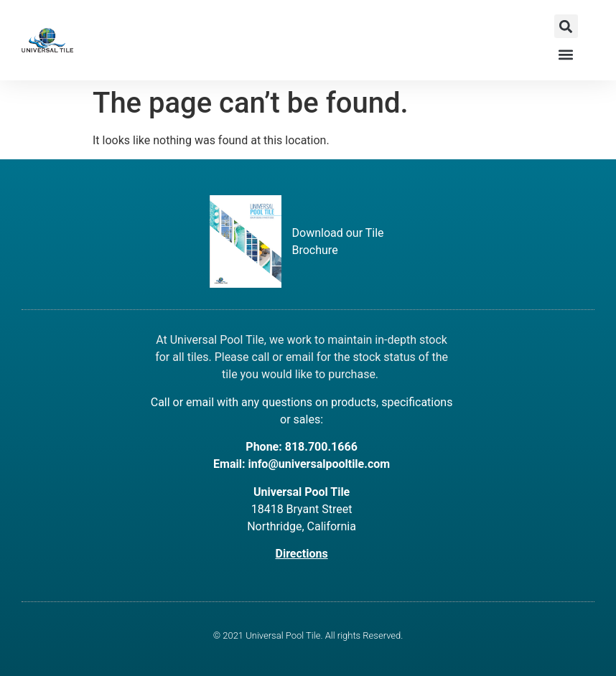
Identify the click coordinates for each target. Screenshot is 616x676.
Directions (302, 554)
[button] (566, 26)
